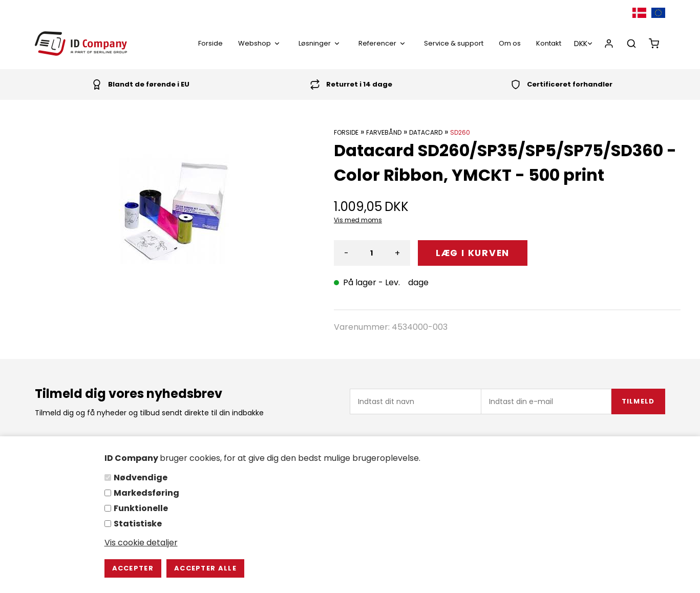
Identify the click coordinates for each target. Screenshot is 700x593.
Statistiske (138, 524)
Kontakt (549, 43)
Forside (210, 43)
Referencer (384, 43)
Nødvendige (141, 478)
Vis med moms (358, 220)
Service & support (454, 43)
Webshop (261, 43)
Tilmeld (638, 401)
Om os (510, 43)
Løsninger (321, 43)
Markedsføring (146, 493)
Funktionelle (141, 508)
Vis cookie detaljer (141, 543)
